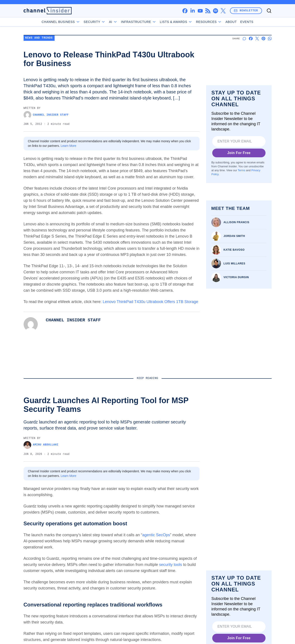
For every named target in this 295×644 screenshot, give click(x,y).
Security (95, 22)
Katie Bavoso (234, 250)
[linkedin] (192, 11)
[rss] (208, 11)
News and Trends (39, 38)
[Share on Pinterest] (263, 39)
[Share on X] (257, 39)
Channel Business (61, 22)
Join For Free (239, 153)
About (231, 22)
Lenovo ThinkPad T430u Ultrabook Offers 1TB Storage (150, 302)
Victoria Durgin (236, 277)
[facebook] (185, 11)
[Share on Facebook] (251, 39)
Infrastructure (139, 22)
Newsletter (246, 11)
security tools (170, 565)
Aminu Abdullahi (41, 445)
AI (113, 22)
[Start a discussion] (244, 39)
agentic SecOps (156, 535)
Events (247, 22)
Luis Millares (235, 264)
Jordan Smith (234, 236)
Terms (241, 170)
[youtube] (200, 11)
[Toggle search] (269, 11)
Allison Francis (236, 222)
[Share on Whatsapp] (270, 39)
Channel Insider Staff (46, 115)
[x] (223, 11)
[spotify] (215, 11)
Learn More (69, 146)
